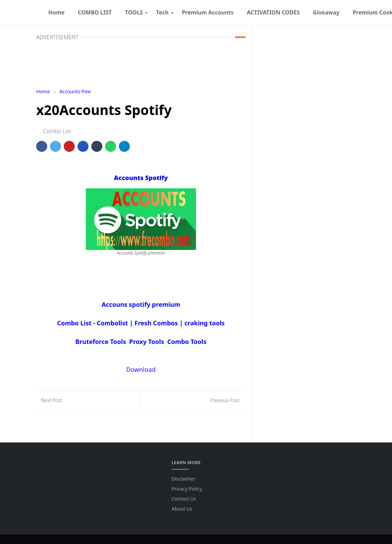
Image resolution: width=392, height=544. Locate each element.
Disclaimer (183, 479)
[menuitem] (56, 12)
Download (141, 369)
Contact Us (184, 499)
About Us (182, 509)
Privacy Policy (187, 489)
